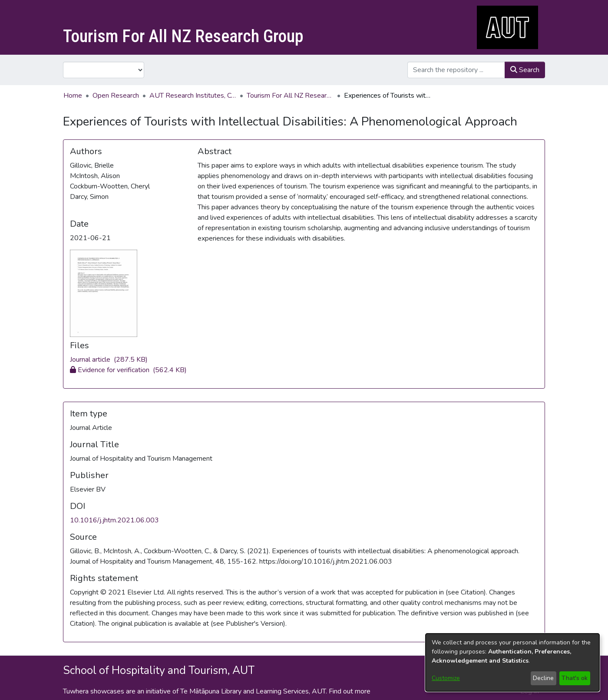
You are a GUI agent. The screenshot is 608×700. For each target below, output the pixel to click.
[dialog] (512, 662)
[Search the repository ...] (456, 70)
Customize (446, 678)
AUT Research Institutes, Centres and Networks (193, 96)
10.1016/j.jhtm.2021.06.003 (114, 520)
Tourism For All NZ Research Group (290, 96)
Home (73, 96)
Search (525, 70)
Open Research (116, 96)
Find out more (350, 691)
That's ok (575, 678)
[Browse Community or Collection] (104, 70)
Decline (543, 678)
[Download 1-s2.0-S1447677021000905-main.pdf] (128, 370)
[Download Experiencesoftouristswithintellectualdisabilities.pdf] (109, 360)
